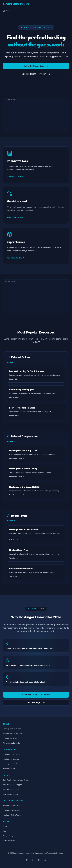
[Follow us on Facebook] (27, 860)
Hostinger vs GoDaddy (11, 754)
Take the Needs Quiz (36, 67)
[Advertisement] (36, 115)
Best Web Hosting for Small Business (17, 780)
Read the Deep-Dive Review (36, 695)
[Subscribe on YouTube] (45, 860)
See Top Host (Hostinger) (36, 74)
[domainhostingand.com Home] (16, 4)
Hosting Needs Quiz (10, 738)
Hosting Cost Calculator (12, 729)
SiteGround (17, 764)
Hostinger (27, 617)
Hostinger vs (12, 764)
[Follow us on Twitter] (33, 860)
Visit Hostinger (36, 702)
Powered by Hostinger (55, 853)
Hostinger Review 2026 (12, 806)
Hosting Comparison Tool (12, 733)
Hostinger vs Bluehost (11, 759)
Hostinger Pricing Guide (12, 810)
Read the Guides (15, 258)
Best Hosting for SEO (11, 789)
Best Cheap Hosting (10, 794)
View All (11, 362)
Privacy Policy (8, 836)
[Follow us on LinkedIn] (39, 860)
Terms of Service (9, 841)
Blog (5, 831)
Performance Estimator (12, 743)
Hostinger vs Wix (9, 769)
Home (5, 826)
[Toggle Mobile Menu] (66, 4)
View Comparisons (16, 217)
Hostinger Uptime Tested (12, 815)
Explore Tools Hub (16, 177)
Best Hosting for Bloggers (13, 785)
